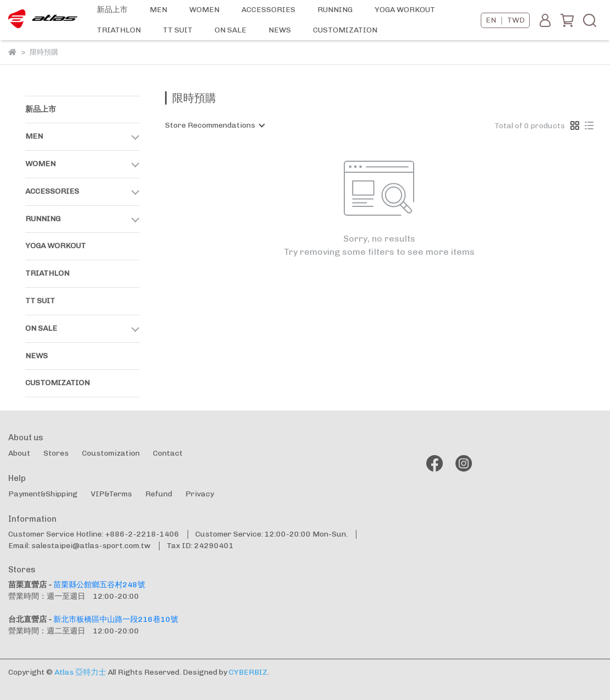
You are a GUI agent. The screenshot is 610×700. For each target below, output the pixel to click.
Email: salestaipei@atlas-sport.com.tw (79, 546)
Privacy (200, 494)
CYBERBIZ (248, 672)
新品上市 (112, 10)
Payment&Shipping (43, 494)
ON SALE (230, 30)
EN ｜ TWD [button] (505, 20)
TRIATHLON (119, 30)
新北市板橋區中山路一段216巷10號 (116, 619)
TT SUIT (178, 30)
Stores (56, 453)
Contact (168, 453)
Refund (159, 494)
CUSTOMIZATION (345, 30)
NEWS (280, 30)
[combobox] (215, 125)
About (19, 453)
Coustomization (111, 453)
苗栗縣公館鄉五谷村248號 (99, 585)
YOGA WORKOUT (405, 10)
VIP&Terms (111, 494)
